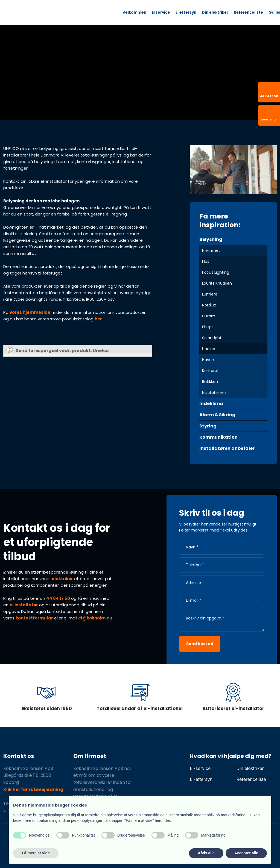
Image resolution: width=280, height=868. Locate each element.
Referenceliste (248, 12)
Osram (209, 316)
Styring (208, 426)
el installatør (24, 605)
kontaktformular (34, 618)
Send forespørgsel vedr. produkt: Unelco (58, 350)
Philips (208, 327)
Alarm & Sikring (217, 415)
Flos (206, 261)
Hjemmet (211, 250)
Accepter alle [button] (246, 853)
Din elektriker (215, 12)
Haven (208, 360)
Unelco (209, 349)
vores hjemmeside (30, 312)
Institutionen (214, 392)
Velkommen (134, 12)
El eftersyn (186, 12)
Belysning (211, 239)
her (98, 319)
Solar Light (212, 338)
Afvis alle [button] (206, 853)
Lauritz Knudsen (217, 283)
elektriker (62, 579)
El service (161, 12)
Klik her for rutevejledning (33, 789)
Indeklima (211, 404)
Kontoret (210, 371)
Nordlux (209, 305)
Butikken (210, 382)
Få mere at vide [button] (36, 853)
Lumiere (210, 294)
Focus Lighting (216, 272)
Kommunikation (218, 437)
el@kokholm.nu (95, 618)
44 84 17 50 (58, 598)
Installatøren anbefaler (227, 448)
